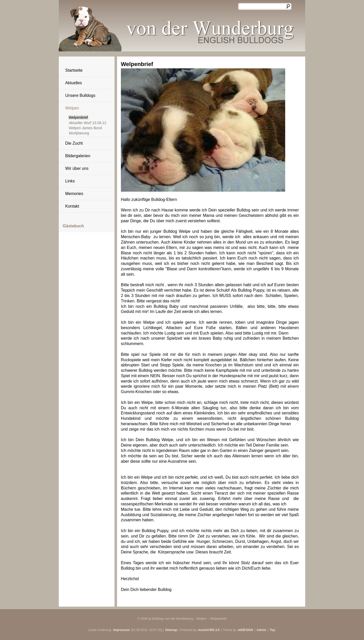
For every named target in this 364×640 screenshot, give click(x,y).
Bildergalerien (78, 156)
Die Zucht (74, 143)
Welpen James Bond (85, 128)
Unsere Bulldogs (80, 95)
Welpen (72, 108)
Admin (261, 630)
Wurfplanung (79, 133)
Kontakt (72, 206)
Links (70, 181)
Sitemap (171, 630)
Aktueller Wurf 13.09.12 (88, 123)
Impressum (121, 630)
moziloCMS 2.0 (209, 630)
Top (272, 630)
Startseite (74, 70)
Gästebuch (73, 226)
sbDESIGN (245, 630)
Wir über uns (77, 168)
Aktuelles (74, 83)
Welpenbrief (78, 117)
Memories (74, 194)
